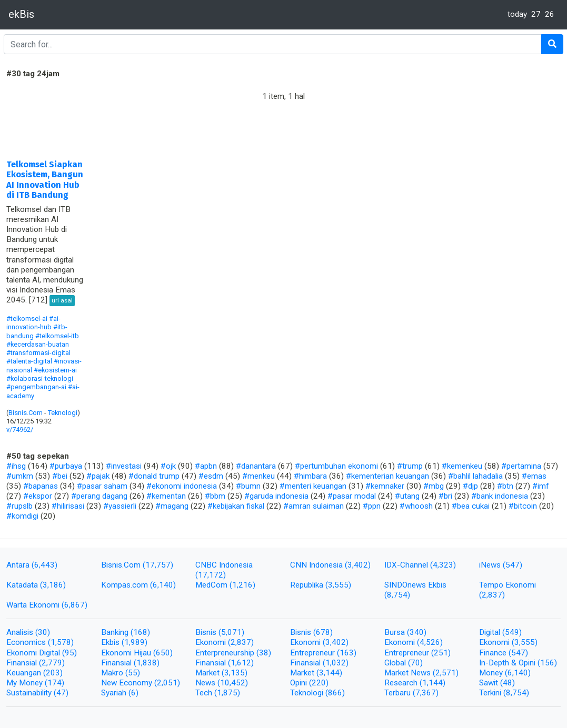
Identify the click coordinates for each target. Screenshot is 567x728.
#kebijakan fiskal (236, 506)
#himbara (310, 476)
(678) (323, 632)
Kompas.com (126, 585)
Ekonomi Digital (34, 653)
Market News (409, 673)
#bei (60, 476)
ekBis (21, 14)
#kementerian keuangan (387, 476)
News (206, 683)
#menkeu (258, 476)
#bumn (248, 486)
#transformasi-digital (38, 353)
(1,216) (242, 585)
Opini (300, 683)
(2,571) (446, 673)
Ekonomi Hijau (127, 653)
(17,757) (158, 565)
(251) (441, 653)
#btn (505, 486)
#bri (445, 496)
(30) (43, 632)
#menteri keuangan (313, 486)
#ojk (168, 466)
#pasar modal (352, 496)
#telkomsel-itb (57, 336)
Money (492, 673)
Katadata (23, 585)
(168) (140, 632)
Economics (27, 642)
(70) (415, 663)
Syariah (115, 693)
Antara (19, 565)
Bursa (396, 632)
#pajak (98, 476)
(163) (347, 653)
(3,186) (53, 585)
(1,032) (336, 663)
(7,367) (426, 693)
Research (402, 683)
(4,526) (430, 642)
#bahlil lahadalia (475, 476)
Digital (491, 632)
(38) (264, 653)
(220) (319, 683)
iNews (491, 565)
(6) (133, 693)
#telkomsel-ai (27, 318)
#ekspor (38, 496)
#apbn (206, 466)
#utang (407, 496)
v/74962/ (20, 429)
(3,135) (235, 673)
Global (396, 663)
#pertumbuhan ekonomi (336, 466)
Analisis (21, 632)
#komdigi (22, 516)
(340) (417, 632)
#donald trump (154, 476)
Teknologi (63, 413)
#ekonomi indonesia (182, 486)
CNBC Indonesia (224, 565)
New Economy (128, 683)
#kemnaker (385, 486)
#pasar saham (102, 486)
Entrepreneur (314, 653)
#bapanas (41, 486)
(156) (547, 663)
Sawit (490, 683)
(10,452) (233, 683)
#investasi (124, 466)
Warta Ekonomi (34, 605)
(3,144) (329, 673)
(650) (163, 653)
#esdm (211, 476)
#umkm (20, 476)
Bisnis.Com (26, 413)
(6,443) (44, 565)
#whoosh (416, 506)
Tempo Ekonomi (508, 585)
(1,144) (432, 683)
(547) (513, 565)
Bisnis (207, 632)
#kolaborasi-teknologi (40, 378)
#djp (470, 486)
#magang (172, 506)
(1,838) (147, 663)
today (517, 14)
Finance (494, 653)
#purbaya (66, 466)
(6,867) (74, 605)
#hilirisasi (68, 506)
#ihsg (16, 466)
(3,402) (358, 565)
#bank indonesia (500, 496)
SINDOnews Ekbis (415, 585)
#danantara (256, 466)
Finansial (23, 663)
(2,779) (52, 663)
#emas (534, 476)
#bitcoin (523, 506)
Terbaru (399, 693)
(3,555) (338, 585)
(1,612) (241, 663)
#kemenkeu (462, 466)
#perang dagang (99, 496)
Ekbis (111, 642)
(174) (54, 683)
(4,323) (443, 565)
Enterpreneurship (226, 653)
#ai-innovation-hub (33, 323)
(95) (69, 653)
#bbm (215, 496)
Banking (116, 632)
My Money (26, 683)
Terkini (491, 693)
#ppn (372, 506)
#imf (541, 486)
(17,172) (211, 575)
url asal (62, 300)
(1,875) (227, 693)
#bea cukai (471, 506)
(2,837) (492, 595)
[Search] (273, 44)
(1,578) (61, 642)
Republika (308, 585)
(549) (512, 632)
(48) (508, 683)
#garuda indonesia (276, 496)
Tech (205, 693)
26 (550, 14)
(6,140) (163, 585)
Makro (113, 673)
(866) (335, 693)
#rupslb (19, 506)
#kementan (166, 496)
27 (536, 14)
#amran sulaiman (314, 506)
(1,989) (135, 642)
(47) (61, 693)
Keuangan (25, 673)
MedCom (212, 585)
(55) (133, 673)
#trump (410, 466)
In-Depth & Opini (508, 663)
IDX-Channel (407, 565)
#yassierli (120, 506)
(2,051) (167, 683)
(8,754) (397, 595)
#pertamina (521, 466)
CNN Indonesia (317, 565)
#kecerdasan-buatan (38, 344)
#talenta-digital (29, 361)
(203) (53, 673)
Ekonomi (212, 642)
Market (208, 673)
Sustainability (30, 693)
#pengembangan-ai (36, 387)
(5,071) (231, 632)
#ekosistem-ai (55, 370)
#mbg (434, 486)
